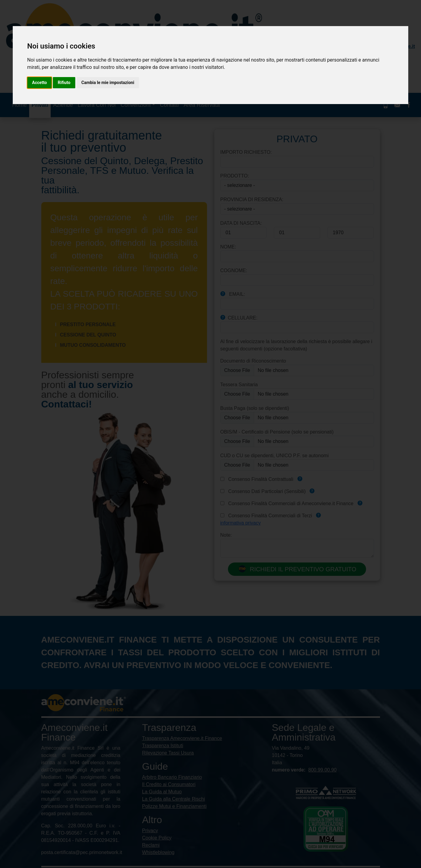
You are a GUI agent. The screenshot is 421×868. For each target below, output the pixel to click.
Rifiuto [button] (64, 83)
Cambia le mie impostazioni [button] (108, 83)
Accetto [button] (40, 83)
